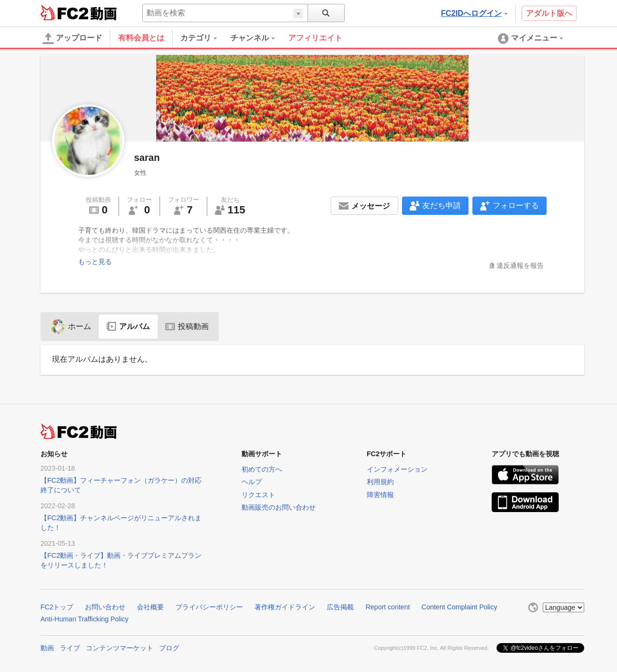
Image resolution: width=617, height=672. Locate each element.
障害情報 (380, 495)
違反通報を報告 (520, 265)
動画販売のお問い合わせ (279, 507)
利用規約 (380, 482)
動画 (47, 648)
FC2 (64, 13)
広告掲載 (340, 607)
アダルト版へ (549, 13)
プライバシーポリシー (209, 607)
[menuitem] (205, 38)
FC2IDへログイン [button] (474, 13)
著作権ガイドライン (285, 607)
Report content (388, 607)
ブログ (169, 648)
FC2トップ (57, 607)
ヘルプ (252, 482)
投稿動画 (187, 326)
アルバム (128, 326)
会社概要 (150, 607)
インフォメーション (397, 469)
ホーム (71, 326)
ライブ (70, 648)
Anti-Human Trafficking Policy (85, 619)
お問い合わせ (105, 607)
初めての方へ (262, 469)
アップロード (72, 39)
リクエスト (258, 495)
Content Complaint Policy (459, 607)
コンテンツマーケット (120, 648)
